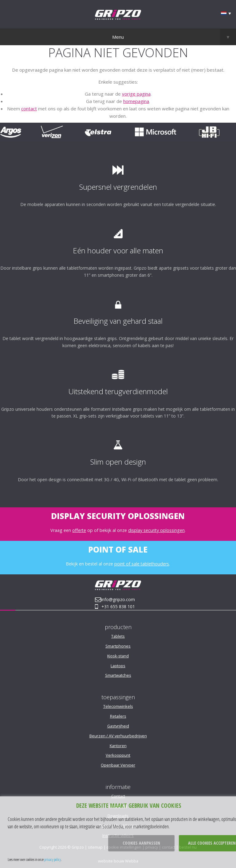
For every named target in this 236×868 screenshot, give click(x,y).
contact (29, 109)
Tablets (118, 636)
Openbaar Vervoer (118, 765)
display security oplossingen (156, 530)
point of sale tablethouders (142, 564)
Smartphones (118, 646)
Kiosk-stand (118, 656)
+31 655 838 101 (118, 606)
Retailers (118, 716)
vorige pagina (136, 94)
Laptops (118, 666)
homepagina (136, 101)
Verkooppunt (118, 755)
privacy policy (53, 859)
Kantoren (118, 746)
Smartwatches (118, 675)
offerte (79, 530)
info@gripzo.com (118, 599)
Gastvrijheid (118, 726)
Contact (118, 796)
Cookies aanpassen (141, 843)
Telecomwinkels (118, 706)
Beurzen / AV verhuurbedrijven (118, 736)
